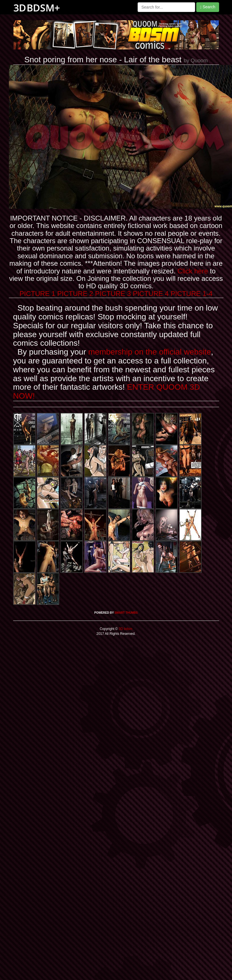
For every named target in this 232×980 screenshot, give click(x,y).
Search (208, 7)
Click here (193, 271)
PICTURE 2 (75, 294)
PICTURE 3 (113, 294)
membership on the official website (150, 352)
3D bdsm (125, 629)
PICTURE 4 (151, 294)
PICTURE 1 (37, 294)
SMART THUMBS (126, 613)
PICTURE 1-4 (192, 294)
